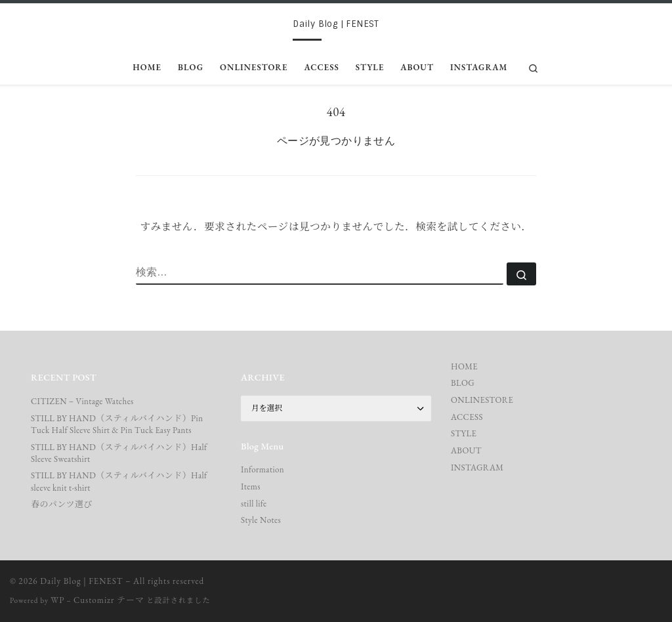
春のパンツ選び (62, 504)
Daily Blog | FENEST (81, 581)
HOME (464, 366)
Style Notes (261, 520)
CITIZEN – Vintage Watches (82, 401)
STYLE (464, 433)
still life (254, 504)
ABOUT (466, 450)
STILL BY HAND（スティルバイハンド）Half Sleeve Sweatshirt (119, 453)
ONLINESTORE (482, 400)
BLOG (463, 383)
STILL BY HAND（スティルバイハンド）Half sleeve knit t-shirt (119, 481)
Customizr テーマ (109, 600)
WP (57, 600)
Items (251, 487)
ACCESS (467, 417)
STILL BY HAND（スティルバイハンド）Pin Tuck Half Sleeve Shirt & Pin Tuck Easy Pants (117, 424)
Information (262, 469)
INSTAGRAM (477, 467)
